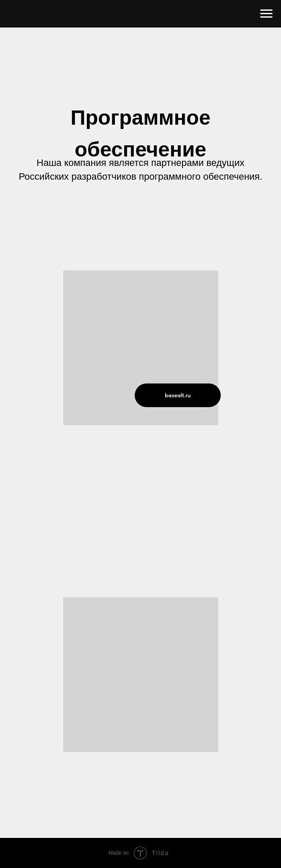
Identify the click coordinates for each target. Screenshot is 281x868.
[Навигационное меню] (266, 14)
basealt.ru (178, 395)
